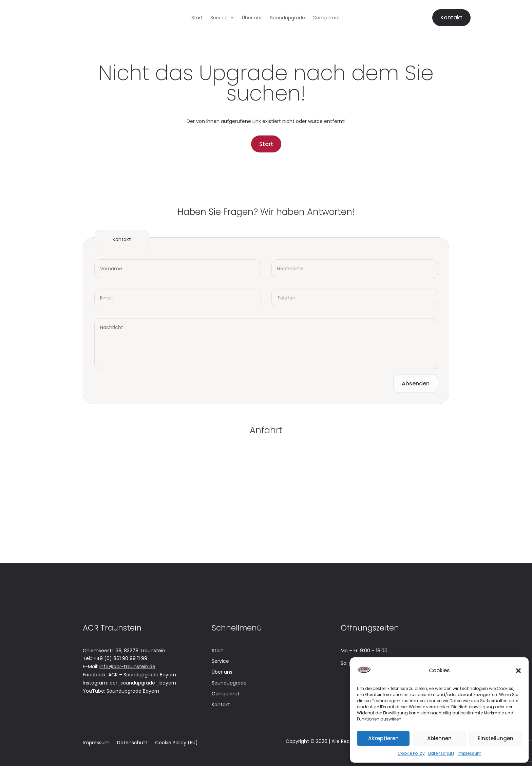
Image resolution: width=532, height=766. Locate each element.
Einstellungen (496, 738)
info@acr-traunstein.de (127, 667)
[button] (518, 671)
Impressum (470, 753)
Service (219, 18)
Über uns (252, 18)
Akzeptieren (383, 738)
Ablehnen (439, 738)
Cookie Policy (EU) (176, 743)
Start (197, 18)
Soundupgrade (288, 18)
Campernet (326, 18)
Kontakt (451, 17)
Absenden (416, 384)
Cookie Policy (411, 753)
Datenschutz (441, 753)
